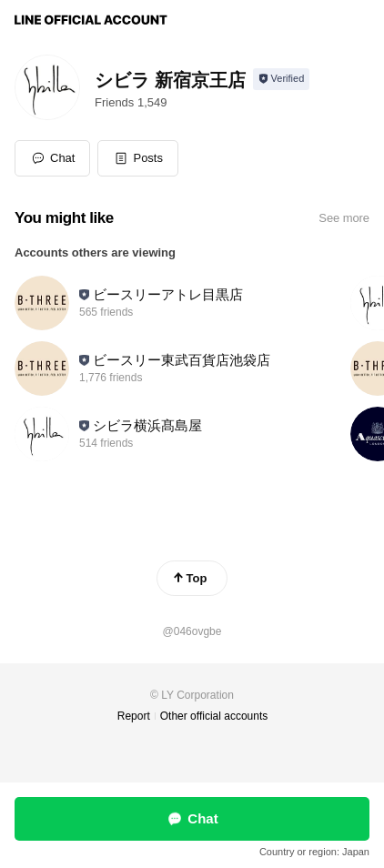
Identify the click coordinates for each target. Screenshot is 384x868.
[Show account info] (282, 79)
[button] (138, 158)
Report (134, 716)
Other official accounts (214, 716)
